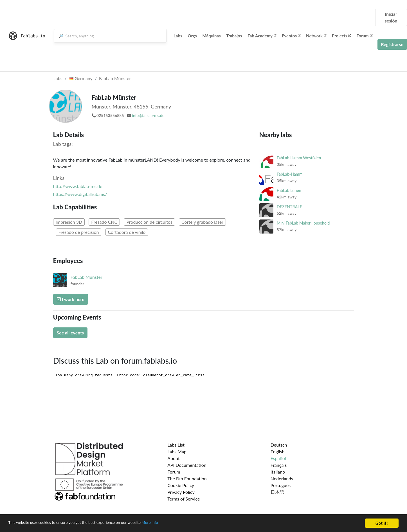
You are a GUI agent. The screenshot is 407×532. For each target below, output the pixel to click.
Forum (364, 36)
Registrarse (392, 44)
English (278, 451)
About (174, 458)
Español (278, 458)
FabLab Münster (115, 78)
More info (173, 524)
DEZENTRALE (289, 207)
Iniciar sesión (391, 17)
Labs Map (177, 451)
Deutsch (279, 445)
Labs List (176, 445)
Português (281, 485)
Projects (341, 36)
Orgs (192, 36)
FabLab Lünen (289, 190)
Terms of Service (184, 499)
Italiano (278, 472)
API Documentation (187, 465)
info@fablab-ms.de (148, 115)
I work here (71, 299)
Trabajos (234, 36)
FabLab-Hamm (290, 174)
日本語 (277, 492)
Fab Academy (262, 36)
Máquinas (212, 36)
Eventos (291, 36)
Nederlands (282, 478)
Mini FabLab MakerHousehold (303, 223)
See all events (70, 333)
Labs (178, 36)
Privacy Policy (181, 492)
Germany (81, 78)
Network (316, 36)
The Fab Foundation (187, 478)
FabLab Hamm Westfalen (299, 158)
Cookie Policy (181, 485)
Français (279, 465)
